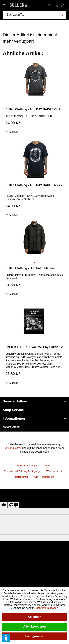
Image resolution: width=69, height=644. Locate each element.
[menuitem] (50, 5)
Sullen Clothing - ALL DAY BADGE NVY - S (34, 187)
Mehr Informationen (47, 608)
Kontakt (47, 465)
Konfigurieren (34, 636)
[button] (6, 638)
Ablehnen (34, 617)
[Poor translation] (13, 505)
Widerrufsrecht (54, 471)
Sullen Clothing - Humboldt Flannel (30, 268)
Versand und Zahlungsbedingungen (23, 471)
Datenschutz (22, 477)
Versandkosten (13, 448)
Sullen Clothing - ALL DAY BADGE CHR (33, 109)
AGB (35, 477)
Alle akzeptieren (35, 627)
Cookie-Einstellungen (27, 465)
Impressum (48, 477)
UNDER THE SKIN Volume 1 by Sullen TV (34, 347)
